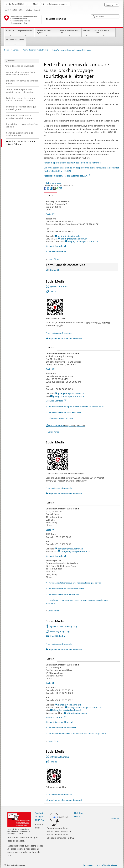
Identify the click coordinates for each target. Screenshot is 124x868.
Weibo (54, 291)
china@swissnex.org (77, 713)
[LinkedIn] (51, 188)
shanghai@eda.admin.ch (70, 705)
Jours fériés (54, 259)
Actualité (10, 33)
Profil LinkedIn (58, 636)
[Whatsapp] (58, 188)
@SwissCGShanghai (60, 757)
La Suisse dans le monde (57, 4)
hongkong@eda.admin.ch (70, 549)
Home (7, 50)
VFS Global (53, 270)
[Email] (60, 188)
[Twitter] (48, 188)
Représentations (25, 33)
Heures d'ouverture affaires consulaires (66, 589)
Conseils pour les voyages (46, 33)
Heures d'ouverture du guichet (62, 728)
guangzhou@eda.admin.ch (71, 394)
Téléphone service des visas (60, 418)
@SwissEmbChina (59, 287)
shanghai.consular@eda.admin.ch (85, 707)
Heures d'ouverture (57, 252)
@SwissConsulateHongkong (64, 626)
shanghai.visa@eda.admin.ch (67, 710)
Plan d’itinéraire (67, 426)
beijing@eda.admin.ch (69, 236)
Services (87, 33)
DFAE (35, 4)
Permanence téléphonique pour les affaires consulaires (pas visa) (77, 733)
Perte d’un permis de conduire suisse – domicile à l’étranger (73, 163)
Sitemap (115, 819)
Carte (50, 214)
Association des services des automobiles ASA (67, 176)
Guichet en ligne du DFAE (39, 816)
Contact (49, 195)
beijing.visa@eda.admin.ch (74, 239)
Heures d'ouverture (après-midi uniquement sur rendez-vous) (76, 407)
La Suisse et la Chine (15, 42)
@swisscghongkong (60, 631)
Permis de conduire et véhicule (35, 50)
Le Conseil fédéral (17, 4)
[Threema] (54, 188)
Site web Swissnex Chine (59, 722)
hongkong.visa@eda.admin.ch (76, 551)
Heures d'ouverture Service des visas (65, 412)
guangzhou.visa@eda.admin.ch (69, 396)
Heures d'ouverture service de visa (64, 594)
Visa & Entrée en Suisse (104, 33)
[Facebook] (45, 188)
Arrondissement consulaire (60, 333)
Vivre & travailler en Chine (70, 33)
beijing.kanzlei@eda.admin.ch (83, 241)
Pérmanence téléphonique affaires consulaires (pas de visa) (75, 583)
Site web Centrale (56, 246)
